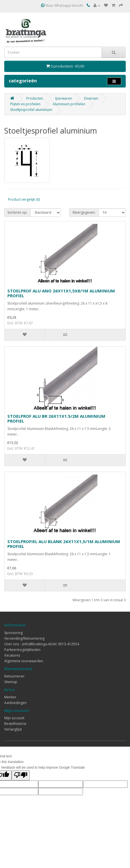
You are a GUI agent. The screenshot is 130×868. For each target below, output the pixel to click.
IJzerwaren (64, 98)
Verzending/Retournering (24, 638)
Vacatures (12, 655)
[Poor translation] (21, 775)
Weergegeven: (84, 212)
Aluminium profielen (69, 104)
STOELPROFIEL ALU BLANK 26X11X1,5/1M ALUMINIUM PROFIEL (64, 544)
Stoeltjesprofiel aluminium (31, 110)
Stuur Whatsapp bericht (62, 6)
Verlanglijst (13, 729)
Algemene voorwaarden (24, 661)
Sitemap (11, 682)
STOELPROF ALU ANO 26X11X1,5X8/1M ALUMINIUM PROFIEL (61, 293)
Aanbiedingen (15, 703)
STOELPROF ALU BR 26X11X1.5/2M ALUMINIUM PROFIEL (56, 418)
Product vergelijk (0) (24, 199)
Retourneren (14, 676)
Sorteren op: (17, 212)
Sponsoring (13, 633)
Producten (35, 98)
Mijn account (14, 718)
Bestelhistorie (15, 724)
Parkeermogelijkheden (22, 650)
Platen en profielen (25, 104)
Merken (10, 697)
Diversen (91, 98)
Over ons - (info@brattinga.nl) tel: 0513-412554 (42, 644)
